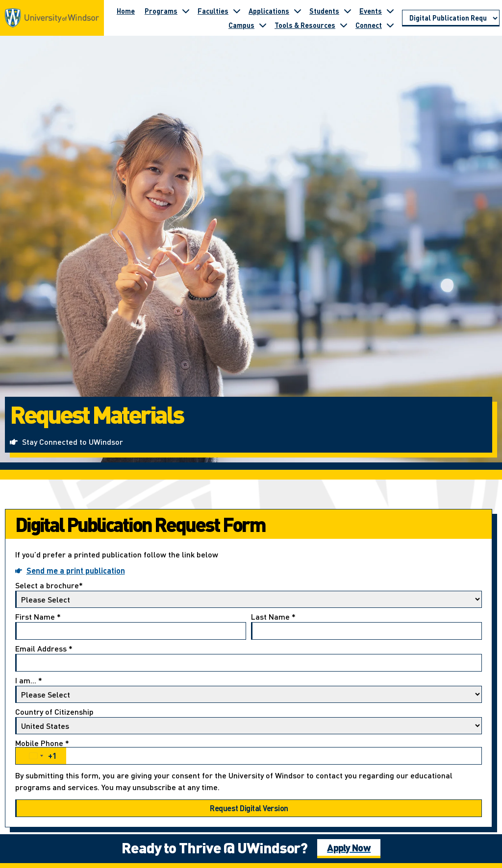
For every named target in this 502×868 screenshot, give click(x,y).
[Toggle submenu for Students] (348, 11)
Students (324, 11)
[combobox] (41, 756)
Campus (241, 25)
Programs (161, 11)
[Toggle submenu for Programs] (186, 11)
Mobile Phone (249, 752)
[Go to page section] (451, 18)
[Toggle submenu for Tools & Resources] (344, 25)
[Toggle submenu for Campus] (263, 25)
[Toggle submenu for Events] (390, 11)
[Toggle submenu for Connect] (390, 25)
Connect (369, 25)
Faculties (213, 11)
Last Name (366, 626)
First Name (131, 626)
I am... (249, 690)
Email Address (249, 658)
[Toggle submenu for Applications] (298, 11)
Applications (269, 11)
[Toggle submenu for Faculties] (237, 11)
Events (371, 11)
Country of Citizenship (249, 721)
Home (126, 11)
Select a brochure (249, 595)
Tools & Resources (305, 25)
